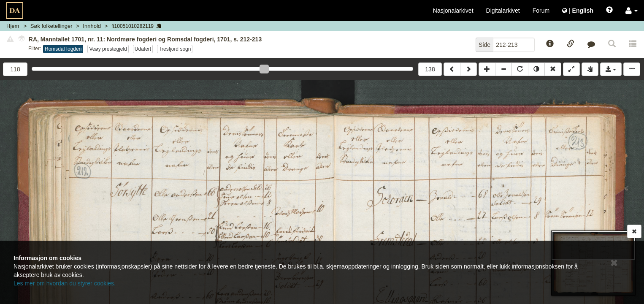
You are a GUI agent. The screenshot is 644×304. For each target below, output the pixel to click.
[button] (632, 11)
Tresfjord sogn (175, 49)
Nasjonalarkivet (453, 11)
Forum (541, 11)
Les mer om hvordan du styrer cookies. (65, 283)
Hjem (13, 26)
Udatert (143, 49)
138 (430, 69)
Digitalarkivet (503, 11)
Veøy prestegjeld (108, 49)
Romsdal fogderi (63, 49)
